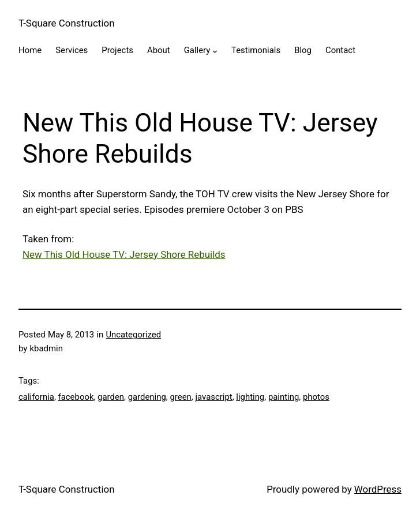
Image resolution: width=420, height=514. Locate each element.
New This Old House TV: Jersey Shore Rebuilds (124, 254)
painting (284, 397)
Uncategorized (133, 335)
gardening (147, 397)
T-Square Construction (67, 23)
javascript (213, 397)
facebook (76, 397)
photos (316, 397)
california (36, 397)
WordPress (378, 489)
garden (111, 397)
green (180, 397)
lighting (250, 397)
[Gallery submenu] (215, 51)
